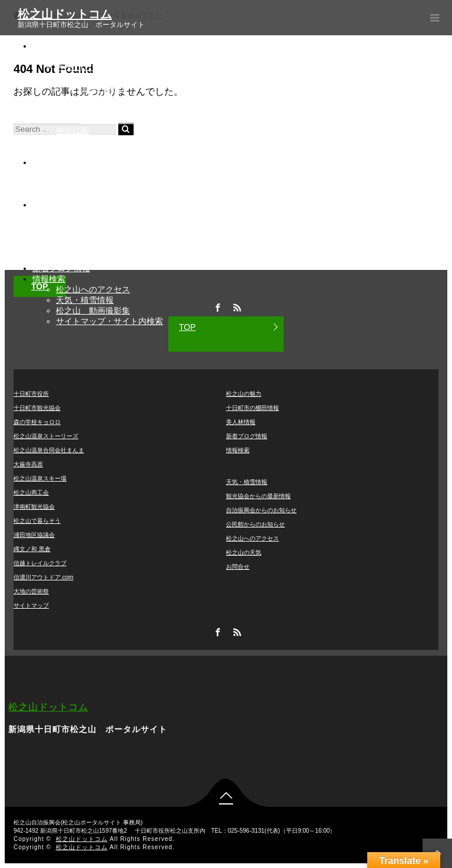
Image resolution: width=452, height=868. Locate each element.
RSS (236, 630)
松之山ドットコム (65, 14)
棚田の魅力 (77, 173)
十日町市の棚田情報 (252, 408)
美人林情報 (241, 422)
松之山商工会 (31, 493)
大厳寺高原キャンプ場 (97, 78)
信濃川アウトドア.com (44, 577)
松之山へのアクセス (93, 289)
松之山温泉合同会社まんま (49, 450)
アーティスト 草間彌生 (125, 120)
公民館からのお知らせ (97, 247)
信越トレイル (104, 88)
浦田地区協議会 (34, 535)
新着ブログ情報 (61, 268)
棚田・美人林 (57, 162)
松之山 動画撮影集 (93, 311)
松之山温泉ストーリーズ (46, 436)
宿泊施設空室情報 (89, 226)
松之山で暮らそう (37, 521)
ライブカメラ (81, 194)
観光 (41, 46)
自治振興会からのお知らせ (105, 236)
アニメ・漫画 (81, 141)
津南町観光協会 (34, 507)
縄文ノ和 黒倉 (32, 549)
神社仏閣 (72, 131)
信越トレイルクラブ (40, 563)
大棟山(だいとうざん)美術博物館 (116, 67)
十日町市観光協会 (37, 408)
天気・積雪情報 (85, 300)
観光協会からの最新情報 (101, 215)
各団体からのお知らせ (74, 205)
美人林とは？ (81, 183)
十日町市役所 (31, 394)
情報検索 (49, 279)
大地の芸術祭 (81, 109)
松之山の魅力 (81, 152)
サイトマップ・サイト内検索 (109, 321)
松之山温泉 (77, 56)
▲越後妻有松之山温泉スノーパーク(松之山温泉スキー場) (162, 99)
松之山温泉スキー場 (40, 478)
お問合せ (238, 567)
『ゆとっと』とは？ (93, 258)
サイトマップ (31, 605)
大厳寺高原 (28, 464)
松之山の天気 (244, 552)
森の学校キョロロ (37, 422)
